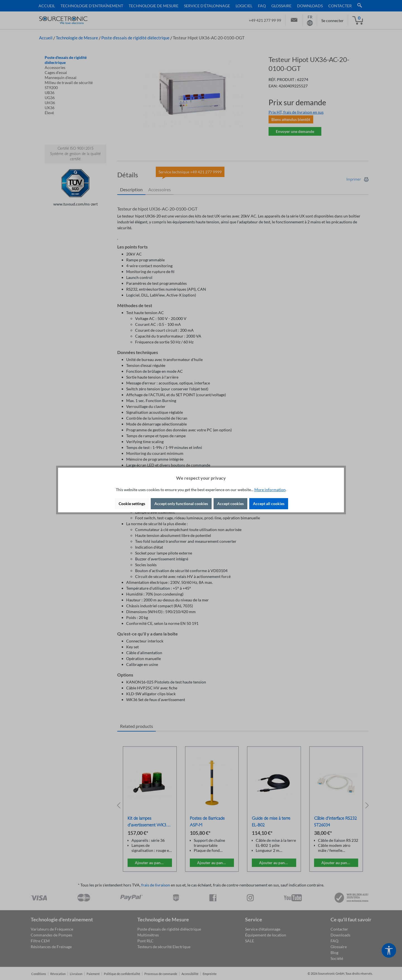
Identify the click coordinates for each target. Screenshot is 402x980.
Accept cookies (230, 504)
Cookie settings (132, 504)
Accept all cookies (269, 504)
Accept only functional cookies (181, 504)
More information (270, 490)
